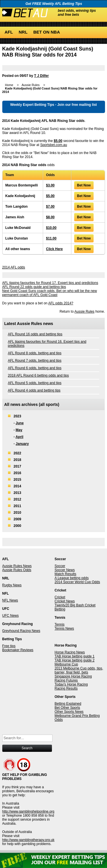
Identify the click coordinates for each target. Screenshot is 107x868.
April (19, 437)
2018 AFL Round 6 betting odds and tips (39, 375)
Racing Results (66, 688)
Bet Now (84, 185)
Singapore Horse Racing (73, 676)
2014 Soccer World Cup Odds (77, 582)
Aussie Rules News (17, 566)
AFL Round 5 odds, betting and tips (35, 383)
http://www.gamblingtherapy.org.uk (28, 840)
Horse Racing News (70, 652)
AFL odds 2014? (61, 303)
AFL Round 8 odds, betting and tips (35, 353)
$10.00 (51, 228)
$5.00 (58, 141)
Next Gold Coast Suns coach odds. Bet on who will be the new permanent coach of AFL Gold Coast (50, 293)
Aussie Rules (84, 312)
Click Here (54, 249)
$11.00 (51, 238)
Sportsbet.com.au (54, 145)
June (20, 423)
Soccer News (65, 570)
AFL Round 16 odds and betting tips (35, 334)
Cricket (60, 597)
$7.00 (50, 207)
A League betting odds (71, 578)
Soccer (60, 566)
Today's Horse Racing (71, 684)
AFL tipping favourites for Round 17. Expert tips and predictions (50, 283)
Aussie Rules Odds (17, 570)
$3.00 (50, 185)
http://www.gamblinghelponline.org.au (31, 811)
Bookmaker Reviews (18, 650)
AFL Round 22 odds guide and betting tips (34, 287)
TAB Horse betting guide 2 (74, 660)
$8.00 (50, 217)
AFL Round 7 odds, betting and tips (35, 361)
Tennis (59, 624)
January (22, 444)
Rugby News (12, 585)
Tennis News (64, 628)
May (19, 430)
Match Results (65, 574)
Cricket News (65, 601)
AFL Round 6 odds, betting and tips (35, 368)
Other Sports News (69, 712)
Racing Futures (66, 680)
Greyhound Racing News (21, 631)
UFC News (11, 616)
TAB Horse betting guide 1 (74, 656)
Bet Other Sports (67, 708)
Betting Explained (68, 704)
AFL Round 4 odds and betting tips (34, 390)
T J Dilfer (42, 76)
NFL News (10, 600)
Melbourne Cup (66, 664)
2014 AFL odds (14, 267)
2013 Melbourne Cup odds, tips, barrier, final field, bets (79, 670)
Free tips (9, 646)
